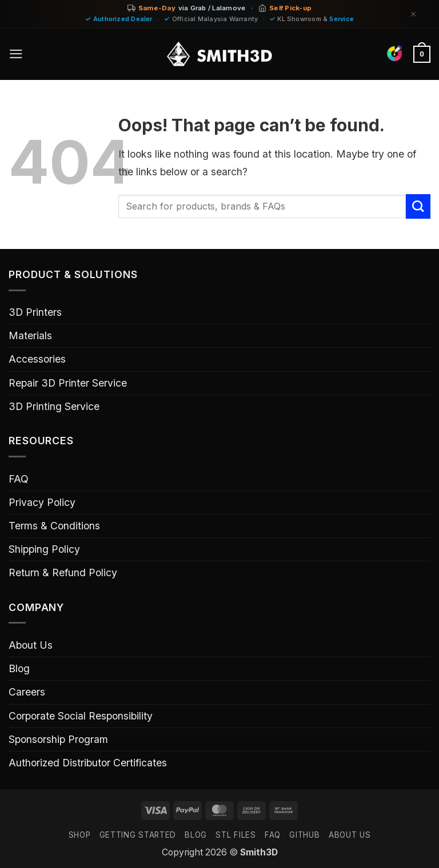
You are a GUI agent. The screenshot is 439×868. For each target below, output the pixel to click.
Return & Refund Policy (63, 572)
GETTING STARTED (138, 835)
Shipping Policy (44, 549)
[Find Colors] (394, 53)
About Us (31, 645)
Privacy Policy (42, 502)
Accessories (37, 359)
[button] (16, 54)
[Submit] (418, 206)
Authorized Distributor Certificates (88, 763)
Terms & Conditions (54, 526)
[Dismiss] (413, 14)
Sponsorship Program (58, 739)
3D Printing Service (54, 406)
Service (342, 19)
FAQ (19, 479)
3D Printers (35, 312)
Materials (30, 335)
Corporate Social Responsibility (81, 716)
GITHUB (304, 835)
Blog (19, 668)
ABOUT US (350, 835)
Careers (27, 692)
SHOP (80, 835)
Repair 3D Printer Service (68, 383)
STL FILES (236, 835)
